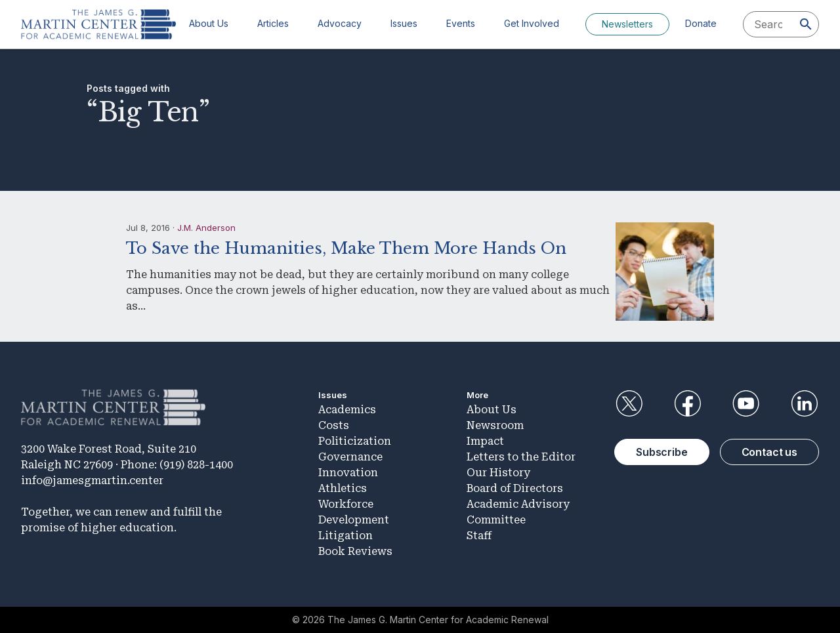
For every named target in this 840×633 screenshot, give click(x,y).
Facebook (687, 403)
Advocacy (340, 23)
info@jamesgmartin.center (92, 480)
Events (461, 23)
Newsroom (495, 425)
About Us (209, 23)
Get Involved (532, 23)
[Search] (806, 24)
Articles (273, 23)
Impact (485, 441)
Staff (479, 536)
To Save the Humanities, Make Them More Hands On (346, 248)
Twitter (629, 403)
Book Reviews (355, 551)
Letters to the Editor (521, 457)
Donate (701, 23)
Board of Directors (515, 488)
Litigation (346, 536)
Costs (334, 425)
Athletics (343, 488)
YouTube (746, 403)
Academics (347, 410)
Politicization (355, 441)
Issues (404, 23)
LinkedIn (805, 403)
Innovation (348, 473)
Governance (350, 457)
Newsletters (627, 24)
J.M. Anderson (206, 228)
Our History (498, 473)
